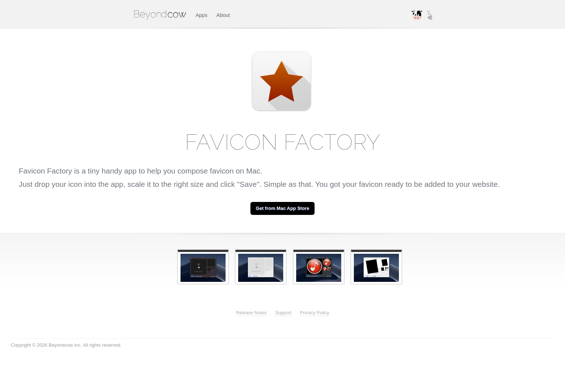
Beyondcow (161, 14)
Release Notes (251, 313)
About (223, 15)
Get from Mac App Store (282, 208)
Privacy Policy (315, 313)
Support (283, 313)
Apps (202, 15)
